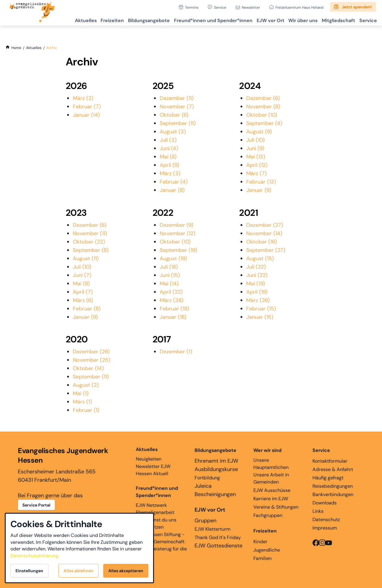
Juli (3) (168, 140)
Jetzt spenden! (357, 7)
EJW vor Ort (259, 20)
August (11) (86, 258)
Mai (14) (169, 284)
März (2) (83, 98)
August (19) (173, 258)
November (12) (178, 233)
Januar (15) (260, 317)
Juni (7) (82, 275)
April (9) (170, 165)
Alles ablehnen (78, 571)
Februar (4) (174, 182)
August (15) (260, 258)
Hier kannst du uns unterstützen (156, 523)
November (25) (92, 360)
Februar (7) (87, 107)
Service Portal (36, 505)
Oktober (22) (89, 242)
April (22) (171, 292)
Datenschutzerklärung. (35, 556)
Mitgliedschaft (333, 20)
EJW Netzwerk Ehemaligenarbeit (155, 509)
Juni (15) (170, 275)
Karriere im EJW (271, 499)
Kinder (260, 542)
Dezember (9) (177, 225)
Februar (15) (261, 309)
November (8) (263, 107)
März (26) (258, 300)
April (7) (83, 292)
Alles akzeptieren (126, 571)
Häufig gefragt (328, 478)
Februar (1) (86, 410)
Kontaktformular (330, 461)
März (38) (172, 300)
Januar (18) (173, 317)
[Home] (16, 48)
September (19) (178, 250)
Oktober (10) (262, 115)
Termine (192, 7)
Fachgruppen (268, 515)
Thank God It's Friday (218, 537)
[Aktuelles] (34, 48)
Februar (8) (87, 309)
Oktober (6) (174, 115)
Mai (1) (81, 393)
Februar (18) (174, 309)
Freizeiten (92, 20)
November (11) (90, 233)
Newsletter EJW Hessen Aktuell (153, 470)
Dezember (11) (177, 98)
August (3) (173, 132)
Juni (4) (169, 148)
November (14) (264, 233)
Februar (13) (261, 182)
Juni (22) (257, 275)
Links (318, 511)
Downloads (325, 503)
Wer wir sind (267, 450)
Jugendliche (267, 550)
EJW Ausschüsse (272, 490)
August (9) (259, 132)
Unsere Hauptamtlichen (271, 464)
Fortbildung (207, 478)
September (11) (178, 123)
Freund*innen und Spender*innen (157, 492)
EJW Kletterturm (212, 529)
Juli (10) (255, 140)
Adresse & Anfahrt (333, 469)
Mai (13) (256, 157)
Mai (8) (168, 157)
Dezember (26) (91, 352)
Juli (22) (256, 267)
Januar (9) (259, 190)
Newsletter (251, 7)
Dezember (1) (176, 352)
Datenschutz (326, 519)
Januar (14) (86, 115)
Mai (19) (256, 284)
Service (220, 7)
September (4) (264, 123)
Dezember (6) (263, 98)
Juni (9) (255, 148)
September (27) (266, 250)
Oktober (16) (262, 242)
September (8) (91, 250)
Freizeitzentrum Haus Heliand (299, 7)
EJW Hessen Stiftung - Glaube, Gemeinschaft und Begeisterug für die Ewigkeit (161, 545)
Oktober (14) (88, 368)
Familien (262, 558)
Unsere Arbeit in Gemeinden (271, 478)
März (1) (82, 402)
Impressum (325, 528)
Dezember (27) (265, 225)
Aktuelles (62, 20)
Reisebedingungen (333, 486)
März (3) (170, 173)
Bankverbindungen (333, 494)
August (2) (86, 385)
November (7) (177, 107)
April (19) (257, 292)
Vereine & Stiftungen (276, 507)
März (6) (83, 300)
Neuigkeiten (149, 454)
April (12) (257, 165)
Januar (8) (172, 190)
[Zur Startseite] (32, 13)
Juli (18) (169, 267)
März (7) (257, 173)
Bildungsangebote (132, 20)
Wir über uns (295, 20)
